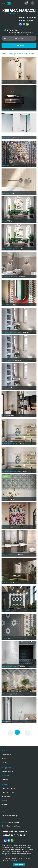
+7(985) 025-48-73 (28, 21)
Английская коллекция (10, 277)
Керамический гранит (10, 249)
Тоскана (5, 638)
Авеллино (26, 332)
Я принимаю (19, 864)
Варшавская (12, 30)
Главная (4, 54)
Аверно (21, 443)
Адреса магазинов (11, 822)
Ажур (9, 722)
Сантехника (6, 82)
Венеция (5, 694)
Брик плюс (6, 388)
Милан (4, 221)
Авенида (11, 416)
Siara (13, 193)
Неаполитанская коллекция (12, 332)
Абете (10, 221)
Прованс (5, 499)
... (22, 732)
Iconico (14, 110)
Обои (4, 722)
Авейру (14, 304)
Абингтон (22, 277)
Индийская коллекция (10, 555)
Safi (13, 165)
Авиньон (12, 499)
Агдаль (12, 582)
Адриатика (13, 694)
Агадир (12, 527)
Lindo (13, 137)
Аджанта (22, 666)
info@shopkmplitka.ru (12, 826)
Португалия (6, 304)
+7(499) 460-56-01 (28, 17)
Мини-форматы (8, 360)
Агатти (21, 555)
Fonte (13, 82)
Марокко (5, 527)
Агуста (14, 610)
